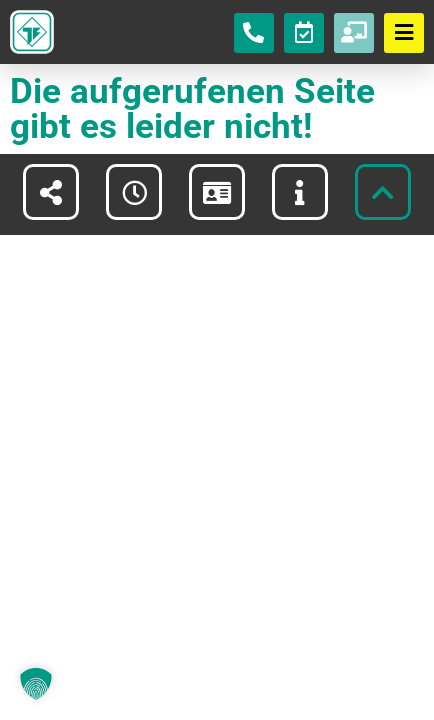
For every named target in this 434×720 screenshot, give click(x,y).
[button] (36, 684)
